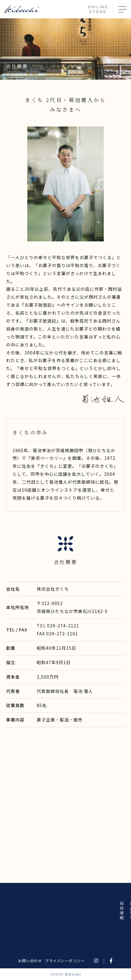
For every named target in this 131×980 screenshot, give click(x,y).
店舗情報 (36, 911)
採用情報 (25, 911)
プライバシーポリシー (65, 961)
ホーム (88, 908)
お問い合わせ (30, 961)
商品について (56, 916)
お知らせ (77, 911)
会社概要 (46, 911)
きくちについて (67, 918)
